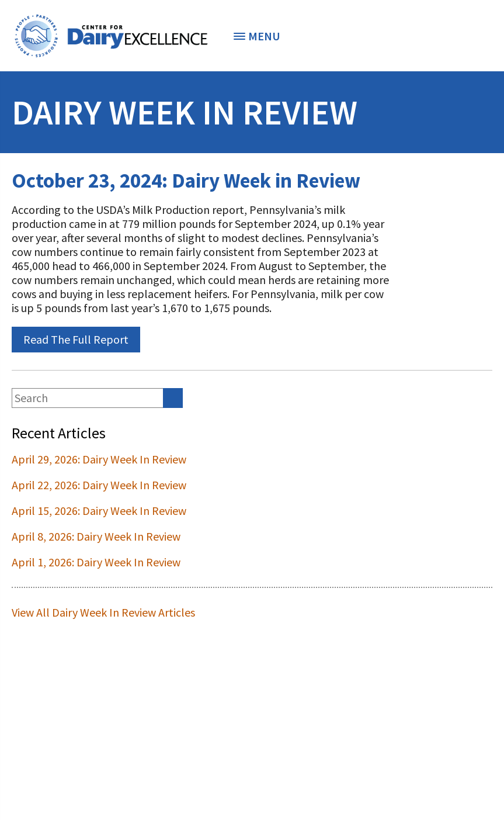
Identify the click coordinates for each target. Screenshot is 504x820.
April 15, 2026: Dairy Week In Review (99, 511)
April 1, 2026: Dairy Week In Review (96, 562)
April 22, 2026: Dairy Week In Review (99, 485)
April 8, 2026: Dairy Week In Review (96, 536)
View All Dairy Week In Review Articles (103, 612)
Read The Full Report (76, 339)
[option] (111, 36)
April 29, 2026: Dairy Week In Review (99, 459)
